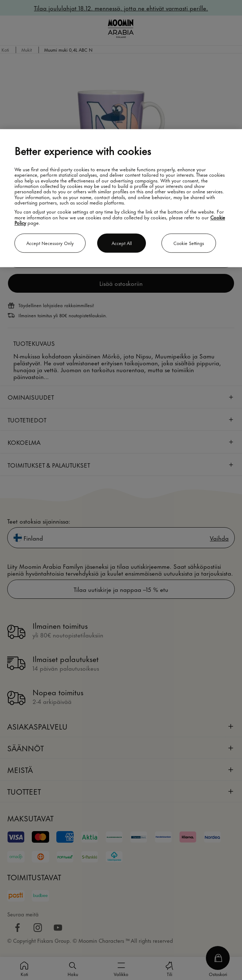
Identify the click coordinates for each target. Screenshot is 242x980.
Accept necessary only (50, 243)
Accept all (122, 243)
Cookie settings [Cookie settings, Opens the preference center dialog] (189, 243)
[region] (121, 198)
